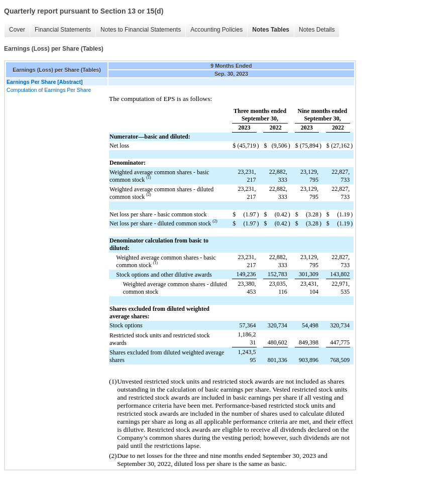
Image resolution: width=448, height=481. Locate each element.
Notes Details (317, 30)
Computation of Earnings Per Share (49, 90)
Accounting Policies (216, 30)
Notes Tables (271, 30)
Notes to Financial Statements (141, 30)
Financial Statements (63, 30)
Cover (17, 30)
